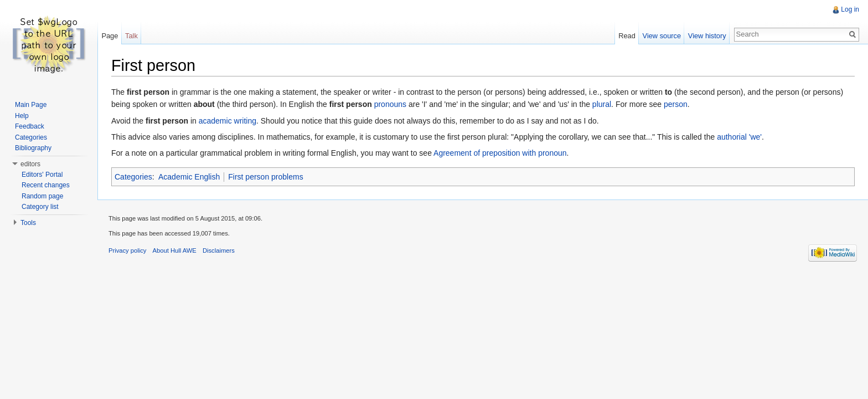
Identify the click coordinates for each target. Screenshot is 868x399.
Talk (131, 36)
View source (662, 36)
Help (22, 116)
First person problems (265, 177)
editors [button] (30, 164)
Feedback (30, 126)
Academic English (189, 177)
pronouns (390, 104)
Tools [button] (28, 223)
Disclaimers (219, 250)
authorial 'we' (739, 137)
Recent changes (46, 185)
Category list (40, 207)
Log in (850, 9)
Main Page (31, 105)
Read (627, 36)
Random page (42, 196)
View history (707, 36)
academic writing (228, 121)
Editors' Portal (42, 175)
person (676, 104)
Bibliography (33, 148)
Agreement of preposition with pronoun (500, 153)
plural (602, 104)
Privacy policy (127, 250)
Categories (133, 177)
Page (110, 36)
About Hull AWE (175, 250)
